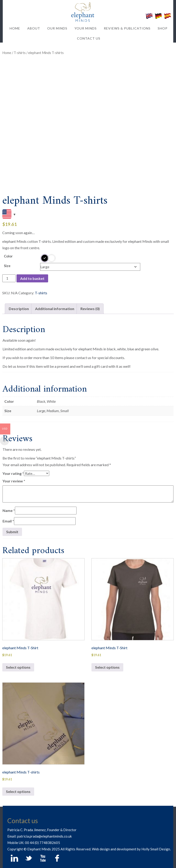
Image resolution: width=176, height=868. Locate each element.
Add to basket (32, 278)
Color (8, 256)
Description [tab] (19, 309)
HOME (15, 28)
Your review (14, 481)
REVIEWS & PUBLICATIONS (127, 28)
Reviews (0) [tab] (90, 309)
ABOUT (34, 28)
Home (7, 53)
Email (8, 521)
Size (7, 266)
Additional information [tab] (55, 309)
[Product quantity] (9, 278)
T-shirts (20, 53)
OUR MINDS (57, 28)
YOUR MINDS (86, 28)
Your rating (13, 473)
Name (9, 510)
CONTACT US (89, 38)
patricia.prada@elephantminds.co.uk (44, 836)
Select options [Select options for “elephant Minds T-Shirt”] (18, 667)
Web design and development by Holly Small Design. (131, 849)
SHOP (163, 28)
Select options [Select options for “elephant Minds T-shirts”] (18, 791)
